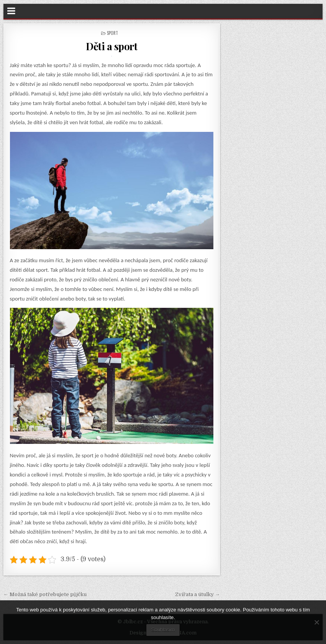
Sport (112, 33)
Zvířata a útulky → (197, 594)
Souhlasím (163, 630)
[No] (316, 622)
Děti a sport (111, 46)
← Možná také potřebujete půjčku (45, 594)
